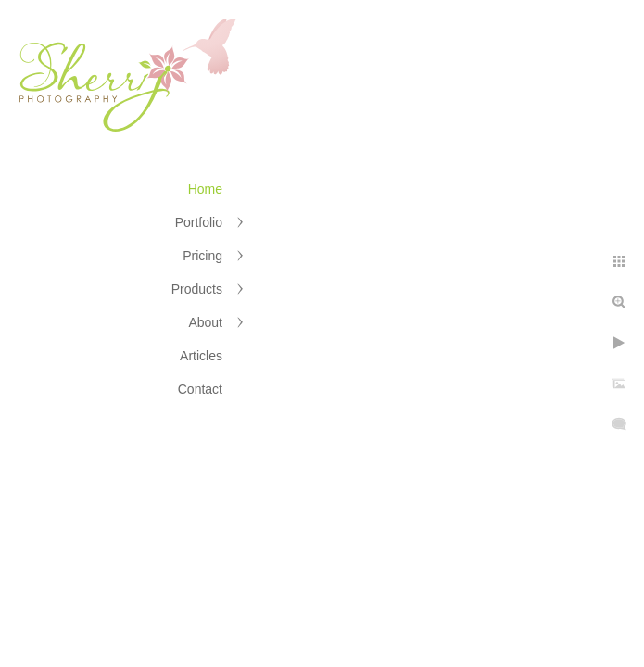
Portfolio (199, 222)
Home (205, 189)
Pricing (202, 256)
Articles (201, 356)
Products (197, 289)
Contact (200, 389)
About (205, 322)
